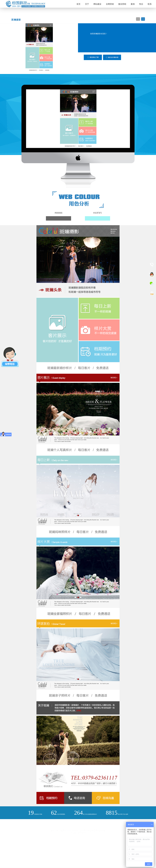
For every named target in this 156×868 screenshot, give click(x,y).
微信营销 (122, 4)
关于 (87, 4)
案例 (133, 4)
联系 (150, 4)
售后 (141, 4)
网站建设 (97, 4)
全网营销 (110, 4)
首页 (78, 4)
